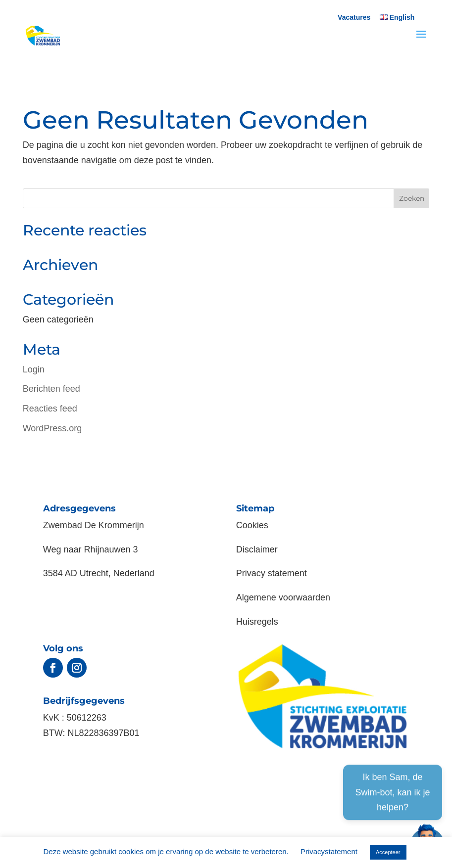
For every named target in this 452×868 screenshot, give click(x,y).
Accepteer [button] (388, 852)
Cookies (252, 525)
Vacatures (354, 17)
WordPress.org (52, 428)
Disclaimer (257, 549)
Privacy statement (272, 573)
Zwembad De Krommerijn (94, 525)
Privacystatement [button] (329, 851)
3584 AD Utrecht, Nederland (99, 573)
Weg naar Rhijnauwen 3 (91, 549)
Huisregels (257, 622)
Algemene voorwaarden (283, 597)
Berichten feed (51, 389)
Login (34, 369)
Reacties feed (50, 409)
